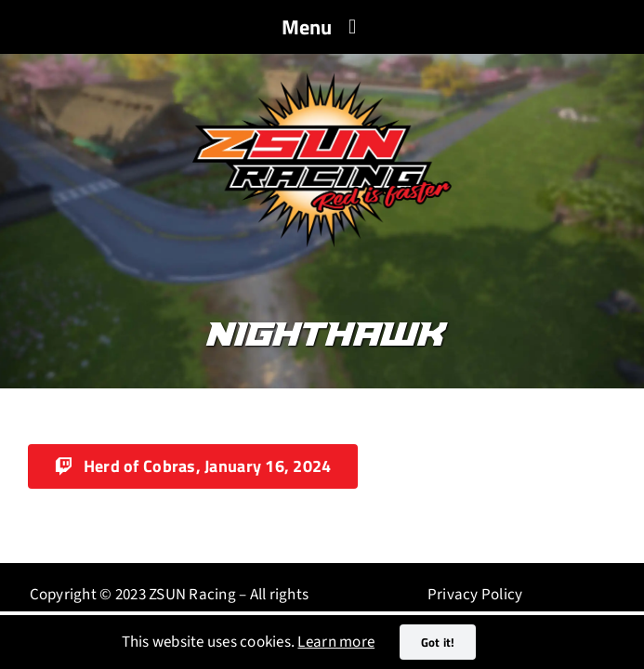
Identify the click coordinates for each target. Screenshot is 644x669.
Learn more (336, 642)
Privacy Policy (475, 595)
